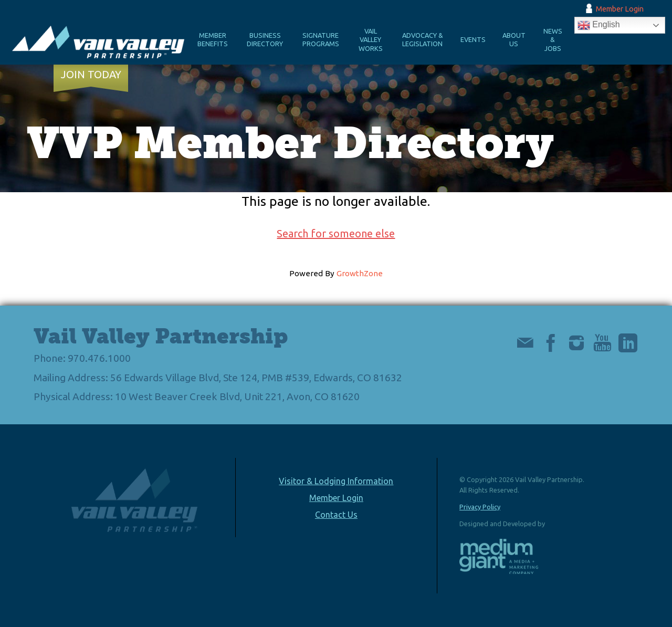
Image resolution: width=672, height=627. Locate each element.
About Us (514, 40)
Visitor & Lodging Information (336, 481)
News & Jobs (553, 40)
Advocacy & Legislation (423, 40)
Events (473, 39)
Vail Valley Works (371, 40)
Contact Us (336, 515)
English (599, 25)
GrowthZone (360, 273)
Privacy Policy (480, 507)
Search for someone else (336, 233)
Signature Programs (321, 40)
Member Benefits (213, 40)
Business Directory (265, 40)
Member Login (620, 9)
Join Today (91, 75)
